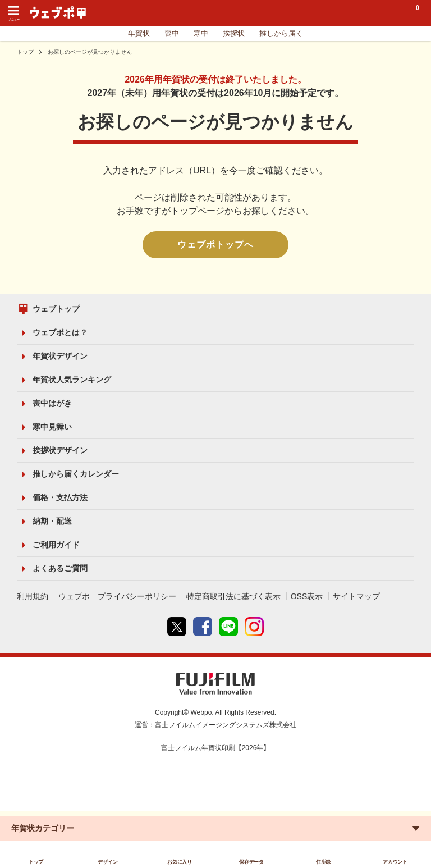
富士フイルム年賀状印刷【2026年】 (216, 748)
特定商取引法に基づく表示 (233, 596)
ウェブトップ (56, 309)
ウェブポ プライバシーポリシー (117, 596)
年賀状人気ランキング (72, 380)
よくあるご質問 (60, 568)
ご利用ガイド (56, 545)
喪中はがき (52, 403)
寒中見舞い (52, 427)
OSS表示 (307, 596)
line (228, 627)
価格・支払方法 (60, 497)
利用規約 (33, 596)
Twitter (177, 627)
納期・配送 (52, 521)
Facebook (203, 627)
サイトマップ (356, 596)
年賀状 (139, 33)
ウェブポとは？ (60, 332)
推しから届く (281, 33)
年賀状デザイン (60, 356)
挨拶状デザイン (60, 450)
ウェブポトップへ (215, 245)
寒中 (201, 33)
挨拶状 (234, 33)
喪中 (172, 33)
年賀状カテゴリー (43, 828)
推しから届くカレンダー (76, 474)
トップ (25, 52)
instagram (254, 627)
